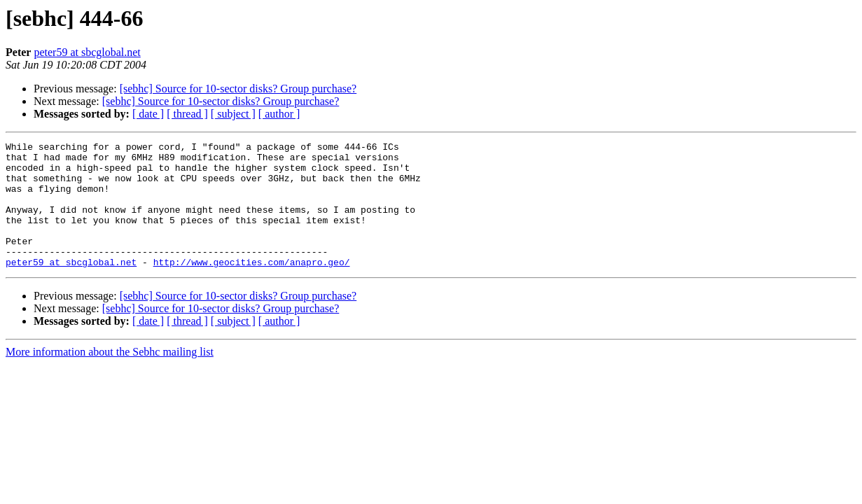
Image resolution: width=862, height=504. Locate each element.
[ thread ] (187, 114)
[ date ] (148, 114)
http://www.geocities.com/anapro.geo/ (252, 287)
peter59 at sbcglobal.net (87, 52)
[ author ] (279, 114)
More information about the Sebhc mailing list (110, 377)
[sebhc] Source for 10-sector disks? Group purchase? (238, 89)
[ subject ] (233, 114)
